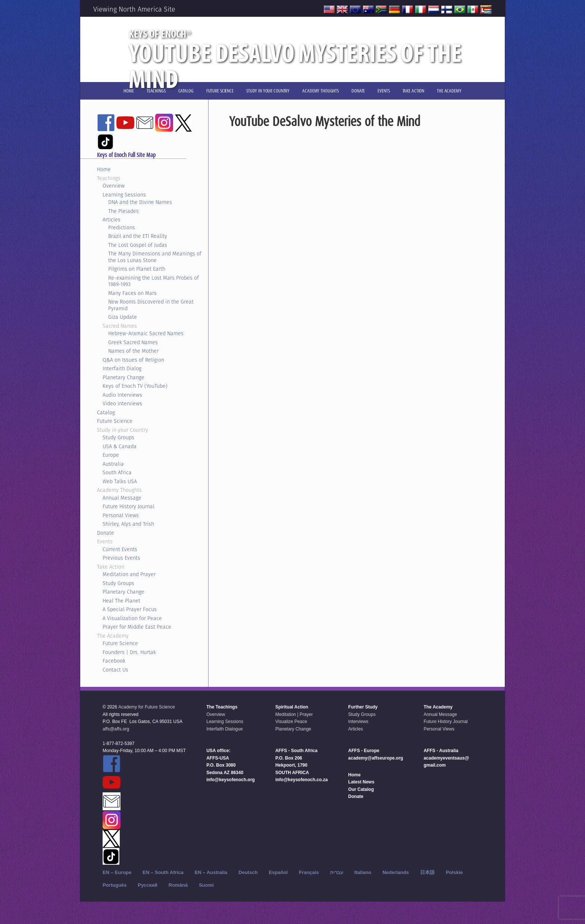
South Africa (117, 472)
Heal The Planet (121, 601)
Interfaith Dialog (122, 368)
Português (115, 885)
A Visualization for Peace (132, 618)
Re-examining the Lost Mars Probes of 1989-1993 (154, 281)
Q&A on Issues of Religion (133, 360)
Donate (106, 533)
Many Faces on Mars (132, 293)
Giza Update (123, 317)
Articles (112, 220)
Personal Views (121, 515)
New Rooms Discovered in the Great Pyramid (151, 305)
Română (178, 885)
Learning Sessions (124, 195)
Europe (111, 455)
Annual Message (122, 498)
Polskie (454, 872)
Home (104, 169)
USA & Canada (120, 446)
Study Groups (118, 437)
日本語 (427, 872)
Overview (114, 186)
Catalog (106, 412)
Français (309, 872)
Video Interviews (122, 403)
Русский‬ (148, 885)
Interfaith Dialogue (224, 729)
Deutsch (248, 872)
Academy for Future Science (146, 707)
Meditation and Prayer (129, 574)
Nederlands (396, 872)
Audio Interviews (122, 395)
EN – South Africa (163, 872)
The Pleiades (123, 211)
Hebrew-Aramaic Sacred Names (146, 333)
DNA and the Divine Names (140, 202)
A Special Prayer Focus (130, 609)
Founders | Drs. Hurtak (129, 652)
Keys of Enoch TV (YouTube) (135, 386)
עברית (337, 872)
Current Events (120, 549)
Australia (113, 464)
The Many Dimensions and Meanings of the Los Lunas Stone (155, 257)
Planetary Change (123, 377)
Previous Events (121, 558)
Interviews (358, 722)
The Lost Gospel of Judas (138, 245)
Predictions (122, 227)
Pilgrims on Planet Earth (137, 269)
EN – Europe (117, 872)
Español (279, 872)
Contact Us (115, 670)
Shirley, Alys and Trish (128, 524)
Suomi (206, 885)
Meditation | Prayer (294, 714)
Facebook (114, 661)
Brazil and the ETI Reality (138, 236)
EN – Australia (211, 872)
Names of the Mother (133, 351)
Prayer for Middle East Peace (137, 627)
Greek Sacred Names (133, 342)
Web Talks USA (120, 481)
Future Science (115, 421)
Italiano (363, 872)
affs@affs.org (116, 729)
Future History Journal (129, 506)
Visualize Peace (291, 722)
